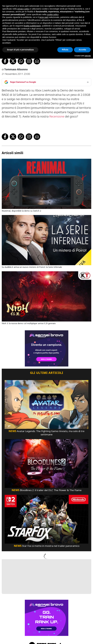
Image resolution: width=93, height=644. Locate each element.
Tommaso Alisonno (16, 69)
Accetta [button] (82, 50)
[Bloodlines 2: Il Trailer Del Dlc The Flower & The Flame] (46, 463)
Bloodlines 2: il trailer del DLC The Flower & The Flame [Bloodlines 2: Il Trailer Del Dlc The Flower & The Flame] (46, 490)
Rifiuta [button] (65, 50)
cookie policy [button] (53, 14)
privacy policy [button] (24, 9)
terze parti (44, 17)
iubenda (88, 56)
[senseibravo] (47, 349)
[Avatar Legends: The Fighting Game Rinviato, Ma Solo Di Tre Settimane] (46, 404)
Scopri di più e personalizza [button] (20, 50)
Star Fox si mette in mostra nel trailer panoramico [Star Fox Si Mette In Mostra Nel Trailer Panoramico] (46, 546)
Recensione (53, 116)
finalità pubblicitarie (32, 26)
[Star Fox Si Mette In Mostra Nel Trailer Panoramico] (46, 519)
